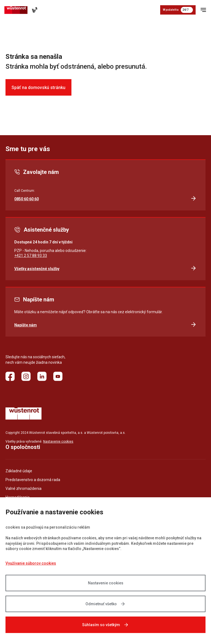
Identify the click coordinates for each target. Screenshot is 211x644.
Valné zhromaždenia (23, 488)
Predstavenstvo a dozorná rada (33, 480)
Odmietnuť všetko (105, 604)
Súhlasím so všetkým (105, 625)
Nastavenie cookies (58, 442)
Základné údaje (19, 471)
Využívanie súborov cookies (31, 563)
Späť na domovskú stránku (38, 88)
